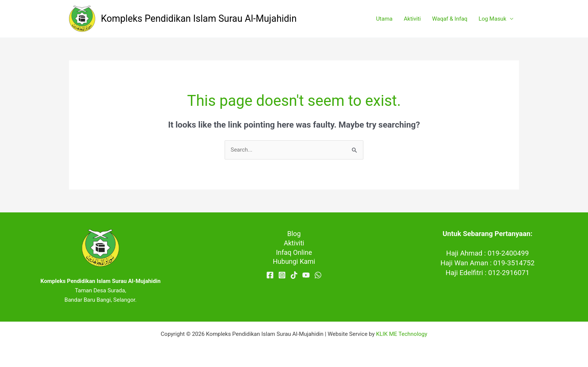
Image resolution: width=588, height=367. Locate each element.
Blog (294, 234)
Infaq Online (294, 252)
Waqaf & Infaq (450, 19)
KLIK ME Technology (402, 334)
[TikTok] (294, 275)
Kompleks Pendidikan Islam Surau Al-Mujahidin (199, 19)
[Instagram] (282, 275)
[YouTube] (306, 275)
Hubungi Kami (294, 261)
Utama (384, 19)
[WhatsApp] (318, 275)
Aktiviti (412, 19)
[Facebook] (270, 275)
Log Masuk (492, 19)
